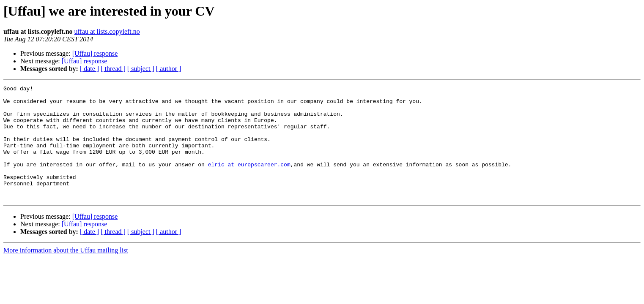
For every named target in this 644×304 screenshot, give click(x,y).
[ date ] (89, 69)
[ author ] (169, 69)
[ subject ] (141, 69)
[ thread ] (113, 69)
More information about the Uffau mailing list (66, 273)
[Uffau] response (95, 53)
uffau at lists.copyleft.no (107, 31)
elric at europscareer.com (249, 181)
